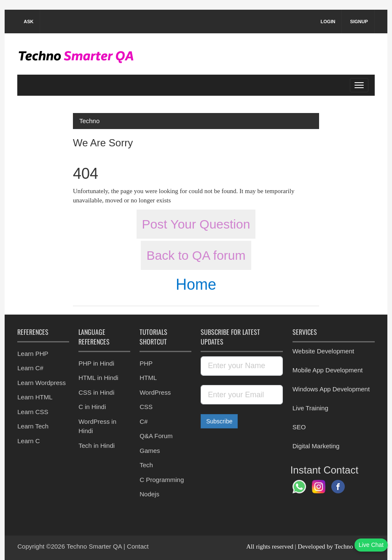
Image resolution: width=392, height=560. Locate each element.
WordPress (155, 392)
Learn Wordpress (42, 383)
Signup (359, 22)
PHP (146, 363)
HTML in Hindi (98, 378)
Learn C (28, 441)
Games (150, 451)
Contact (138, 546)
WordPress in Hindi (97, 426)
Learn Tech (33, 426)
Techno (89, 121)
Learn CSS (33, 412)
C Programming (162, 480)
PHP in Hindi (96, 363)
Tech (146, 465)
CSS (146, 407)
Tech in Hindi (97, 446)
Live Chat (371, 545)
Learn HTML (35, 397)
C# (144, 421)
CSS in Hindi (96, 392)
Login (328, 22)
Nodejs (149, 494)
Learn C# (30, 368)
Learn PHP (33, 354)
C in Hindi (92, 407)
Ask (28, 22)
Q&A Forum (156, 436)
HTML (148, 378)
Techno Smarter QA (95, 546)
